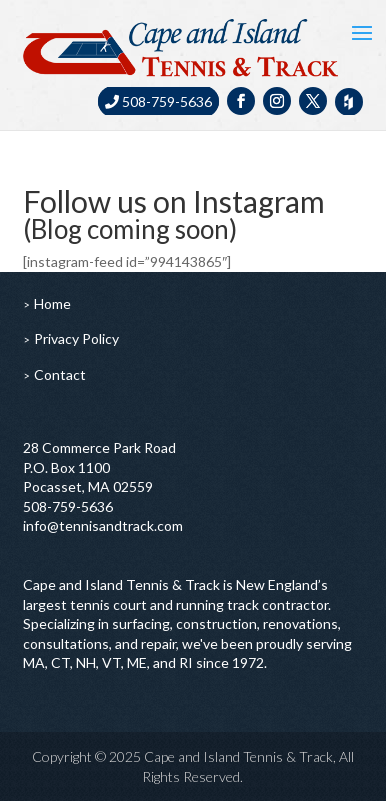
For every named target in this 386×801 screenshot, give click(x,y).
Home (52, 303)
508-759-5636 (158, 101)
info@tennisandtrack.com (103, 525)
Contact (60, 374)
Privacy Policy (76, 338)
